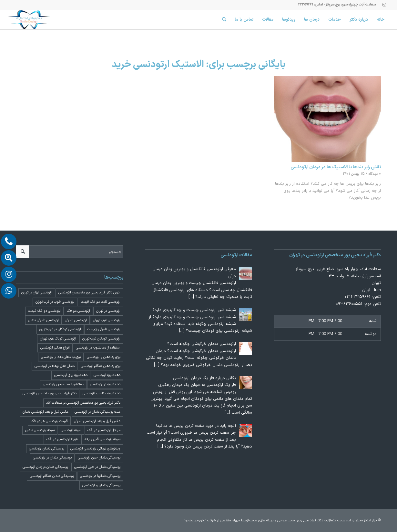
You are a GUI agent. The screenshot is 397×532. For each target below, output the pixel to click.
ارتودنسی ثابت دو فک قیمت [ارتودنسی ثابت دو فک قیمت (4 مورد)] (101, 302)
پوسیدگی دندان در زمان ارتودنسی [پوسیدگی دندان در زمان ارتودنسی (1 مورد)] (45, 467)
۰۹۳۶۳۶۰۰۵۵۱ (349, 304)
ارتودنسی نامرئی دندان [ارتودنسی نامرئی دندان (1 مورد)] (43, 320)
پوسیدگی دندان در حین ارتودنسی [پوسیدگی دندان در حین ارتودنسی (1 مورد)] (97, 467)
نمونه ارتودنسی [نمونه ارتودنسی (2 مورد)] (71, 430)
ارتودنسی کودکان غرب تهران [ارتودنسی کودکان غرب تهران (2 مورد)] (101, 339)
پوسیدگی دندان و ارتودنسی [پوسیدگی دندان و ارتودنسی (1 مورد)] (101, 485)
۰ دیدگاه (375, 174)
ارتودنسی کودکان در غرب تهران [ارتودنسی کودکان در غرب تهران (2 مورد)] (60, 329)
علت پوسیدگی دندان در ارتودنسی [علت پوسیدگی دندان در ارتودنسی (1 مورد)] (97, 412)
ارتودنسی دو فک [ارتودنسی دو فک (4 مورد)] (78, 311)
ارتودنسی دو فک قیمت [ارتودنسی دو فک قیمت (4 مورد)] (44, 311)
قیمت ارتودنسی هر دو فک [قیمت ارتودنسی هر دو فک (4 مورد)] (49, 421)
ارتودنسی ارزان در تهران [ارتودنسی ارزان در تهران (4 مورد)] (37, 293)
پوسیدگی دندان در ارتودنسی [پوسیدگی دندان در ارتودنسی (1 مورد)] (52, 458)
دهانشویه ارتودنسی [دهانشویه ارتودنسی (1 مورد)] (107, 375)
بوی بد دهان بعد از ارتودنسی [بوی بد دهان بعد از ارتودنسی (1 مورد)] (61, 357)
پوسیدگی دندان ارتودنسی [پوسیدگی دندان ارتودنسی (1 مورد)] (47, 449)
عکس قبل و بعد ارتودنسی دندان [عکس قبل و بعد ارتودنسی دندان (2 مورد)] (46, 412)
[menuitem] (381, 20)
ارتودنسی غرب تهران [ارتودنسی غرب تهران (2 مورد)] (107, 320)
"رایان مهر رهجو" (195, 521)
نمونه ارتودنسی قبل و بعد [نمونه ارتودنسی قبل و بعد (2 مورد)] (102, 439)
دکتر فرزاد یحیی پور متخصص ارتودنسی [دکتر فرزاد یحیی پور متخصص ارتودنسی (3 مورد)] (50, 394)
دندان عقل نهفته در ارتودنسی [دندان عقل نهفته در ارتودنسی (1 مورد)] (55, 366)
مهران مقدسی (230, 521)
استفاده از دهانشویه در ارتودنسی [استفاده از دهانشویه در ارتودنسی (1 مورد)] (98, 348)
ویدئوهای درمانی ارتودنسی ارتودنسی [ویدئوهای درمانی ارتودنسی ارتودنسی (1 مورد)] (95, 449)
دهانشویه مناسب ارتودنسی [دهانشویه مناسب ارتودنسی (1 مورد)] (102, 394)
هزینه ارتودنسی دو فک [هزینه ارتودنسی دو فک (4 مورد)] (62, 439)
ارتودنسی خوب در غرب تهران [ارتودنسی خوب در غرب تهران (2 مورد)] (55, 302)
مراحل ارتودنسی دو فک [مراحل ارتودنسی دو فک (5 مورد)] (104, 430)
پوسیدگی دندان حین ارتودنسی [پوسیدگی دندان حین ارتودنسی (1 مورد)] (99, 458)
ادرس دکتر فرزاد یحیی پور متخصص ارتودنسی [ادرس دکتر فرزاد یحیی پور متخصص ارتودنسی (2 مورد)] (89, 293)
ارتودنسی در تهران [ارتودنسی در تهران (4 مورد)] (108, 311)
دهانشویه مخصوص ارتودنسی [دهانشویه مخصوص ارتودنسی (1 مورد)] (63, 384)
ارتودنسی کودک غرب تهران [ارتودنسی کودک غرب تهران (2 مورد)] (58, 339)
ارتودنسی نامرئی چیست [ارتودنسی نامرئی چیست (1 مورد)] (104, 329)
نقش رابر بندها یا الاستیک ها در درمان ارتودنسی (336, 167)
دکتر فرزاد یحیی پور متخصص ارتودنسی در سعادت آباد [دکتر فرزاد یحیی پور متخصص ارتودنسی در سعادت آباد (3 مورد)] (83, 403)
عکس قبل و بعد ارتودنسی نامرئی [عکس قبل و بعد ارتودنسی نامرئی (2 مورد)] (97, 421)
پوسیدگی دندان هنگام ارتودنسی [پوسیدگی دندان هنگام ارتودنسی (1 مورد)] (52, 476)
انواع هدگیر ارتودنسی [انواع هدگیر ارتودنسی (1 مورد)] (55, 348)
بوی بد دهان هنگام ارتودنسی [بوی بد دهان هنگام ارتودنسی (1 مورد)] (101, 366)
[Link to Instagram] (384, 5)
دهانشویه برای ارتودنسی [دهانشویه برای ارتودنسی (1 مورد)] (71, 375)
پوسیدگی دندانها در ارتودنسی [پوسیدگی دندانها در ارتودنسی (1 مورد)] (100, 476)
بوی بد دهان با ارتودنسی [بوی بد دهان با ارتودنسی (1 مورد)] (104, 357)
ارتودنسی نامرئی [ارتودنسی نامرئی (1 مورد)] (76, 320)
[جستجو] (224, 20)
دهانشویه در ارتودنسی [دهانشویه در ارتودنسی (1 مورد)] (105, 384)
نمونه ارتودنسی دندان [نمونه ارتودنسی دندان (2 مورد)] (40, 430)
